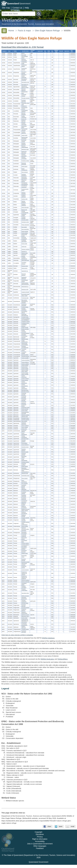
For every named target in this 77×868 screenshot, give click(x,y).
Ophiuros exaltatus (25, 580)
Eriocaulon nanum (25, 418)
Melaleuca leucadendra (24, 507)
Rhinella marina (25, 266)
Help (27, 8)
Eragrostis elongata (24, 560)
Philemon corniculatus (24, 158)
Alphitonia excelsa (25, 615)
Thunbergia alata (25, 298)
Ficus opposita (24, 483)
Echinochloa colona (24, 556)
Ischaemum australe (24, 567)
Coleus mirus (24, 429)
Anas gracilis (24, 227)
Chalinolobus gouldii (24, 63)
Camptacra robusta (25, 322)
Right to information (40, 842)
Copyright (38, 835)
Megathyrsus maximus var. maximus (24, 573)
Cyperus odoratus (25, 379)
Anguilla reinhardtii (25, 292)
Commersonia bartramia (24, 337)
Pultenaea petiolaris (24, 454)
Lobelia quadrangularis (25, 341)
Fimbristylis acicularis (24, 394)
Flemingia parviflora (23, 441)
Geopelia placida (25, 220)
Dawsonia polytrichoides (24, 613)
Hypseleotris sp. (25, 271)
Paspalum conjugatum (24, 587)
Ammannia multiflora (24, 464)
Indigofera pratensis (24, 450)
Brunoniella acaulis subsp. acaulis (25, 295)
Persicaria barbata (25, 608)
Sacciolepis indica (25, 593)
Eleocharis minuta (25, 392)
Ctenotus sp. (24, 252)
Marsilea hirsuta (25, 473)
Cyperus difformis (25, 362)
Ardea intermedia (25, 208)
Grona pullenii (24, 443)
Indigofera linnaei (25, 447)
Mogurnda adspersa (24, 275)
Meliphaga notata (25, 150)
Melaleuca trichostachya (24, 513)
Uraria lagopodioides (24, 460)
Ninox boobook (25, 172)
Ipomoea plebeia (25, 355)
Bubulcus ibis (24, 210)
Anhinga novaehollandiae (25, 212)
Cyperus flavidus (25, 366)
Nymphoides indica (25, 476)
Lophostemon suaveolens (24, 501)
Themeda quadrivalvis (24, 601)
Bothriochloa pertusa (24, 538)
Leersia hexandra (25, 570)
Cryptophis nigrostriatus (24, 241)
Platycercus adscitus (24, 181)
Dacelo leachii (24, 167)
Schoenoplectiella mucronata (25, 413)
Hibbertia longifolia (25, 415)
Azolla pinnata (24, 618)
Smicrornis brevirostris (24, 164)
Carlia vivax (24, 247)
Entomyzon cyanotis (24, 141)
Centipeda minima (25, 323)
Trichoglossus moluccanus (24, 186)
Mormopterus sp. (25, 85)
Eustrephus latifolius (24, 431)
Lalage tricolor (24, 135)
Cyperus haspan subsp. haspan (25, 371)
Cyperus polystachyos (24, 382)
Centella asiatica (25, 307)
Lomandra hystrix (25, 317)
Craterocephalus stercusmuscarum (25, 284)
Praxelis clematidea (24, 331)
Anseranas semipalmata (24, 238)
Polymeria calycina (25, 356)
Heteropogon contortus (24, 564)
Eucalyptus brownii (25, 491)
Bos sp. (23, 53)
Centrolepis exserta (24, 350)
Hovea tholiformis (25, 445)
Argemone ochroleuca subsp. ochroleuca (25, 529)
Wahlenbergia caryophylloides (25, 344)
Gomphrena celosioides (24, 305)
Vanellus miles (24, 199)
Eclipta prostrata (25, 328)
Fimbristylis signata (25, 408)
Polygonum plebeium (24, 610)
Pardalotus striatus (25, 161)
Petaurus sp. (24, 106)
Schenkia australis (25, 420)
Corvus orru (24, 119)
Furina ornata (24, 244)
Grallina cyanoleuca (24, 117)
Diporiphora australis (24, 255)
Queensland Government (38, 865)
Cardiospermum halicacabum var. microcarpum (25, 621)
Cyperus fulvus (25, 367)
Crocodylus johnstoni (24, 263)
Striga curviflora (25, 526)
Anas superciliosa (25, 229)
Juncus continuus (25, 426)
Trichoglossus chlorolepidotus (25, 184)
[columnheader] (4, 51)
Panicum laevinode (25, 582)
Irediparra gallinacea (24, 196)
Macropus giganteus (24, 90)
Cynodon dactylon (25, 543)
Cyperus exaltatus (25, 364)
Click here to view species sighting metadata (17, 635)
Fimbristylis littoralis (24, 405)
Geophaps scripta (25, 222)
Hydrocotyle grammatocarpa (25, 315)
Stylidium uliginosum (24, 627)
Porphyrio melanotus (24, 205)
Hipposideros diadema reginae (25, 87)
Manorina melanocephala (25, 147)
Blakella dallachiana (24, 489)
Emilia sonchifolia (25, 329)
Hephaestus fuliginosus (24, 278)
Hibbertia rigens (25, 417)
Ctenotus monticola (25, 249)
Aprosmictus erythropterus (24, 178)
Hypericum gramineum (24, 423)
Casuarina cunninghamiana (25, 347)
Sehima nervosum (25, 596)
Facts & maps (24, 31)
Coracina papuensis (24, 132)
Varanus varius (25, 253)
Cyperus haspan (25, 369)
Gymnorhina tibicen (24, 127)
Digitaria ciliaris (25, 553)
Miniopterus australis (24, 73)
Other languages (40, 849)
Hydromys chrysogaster (24, 60)
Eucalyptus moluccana (24, 496)
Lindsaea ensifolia (25, 462)
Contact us (17, 8)
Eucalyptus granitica (24, 493)
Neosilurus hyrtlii (25, 289)
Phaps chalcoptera (25, 225)
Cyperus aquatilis (25, 358)
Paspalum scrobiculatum (24, 590)
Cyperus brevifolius (25, 360)
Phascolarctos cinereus (24, 108)
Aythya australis (25, 231)
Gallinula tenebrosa (24, 202)
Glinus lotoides (24, 478)
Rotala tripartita (25, 466)
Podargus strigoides (23, 218)
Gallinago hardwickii (24, 193)
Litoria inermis (24, 268)
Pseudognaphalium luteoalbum (25, 334)
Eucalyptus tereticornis (24, 499)
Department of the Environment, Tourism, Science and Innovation (28, 24)
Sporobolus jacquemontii (24, 598)
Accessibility (40, 845)
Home (11, 31)
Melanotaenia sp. (25, 287)
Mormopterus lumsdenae (24, 80)
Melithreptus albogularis (24, 152)
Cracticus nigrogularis (24, 124)
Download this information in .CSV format (23, 47)
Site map (6, 8)
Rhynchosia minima (24, 457)
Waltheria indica (25, 339)
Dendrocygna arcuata (24, 235)
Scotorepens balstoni (24, 66)
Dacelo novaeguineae (24, 169)
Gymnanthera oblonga (24, 312)
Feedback (40, 852)
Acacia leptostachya (24, 434)
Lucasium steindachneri (24, 258)
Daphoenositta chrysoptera (24, 138)
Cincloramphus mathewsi (25, 111)
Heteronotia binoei (25, 260)
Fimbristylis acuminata (24, 397)
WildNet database (48, 638)
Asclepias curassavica (24, 309)
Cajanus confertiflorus (24, 437)
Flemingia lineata (25, 439)
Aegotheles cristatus (24, 215)
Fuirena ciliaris (24, 411)
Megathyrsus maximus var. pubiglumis (24, 578)
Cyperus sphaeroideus (24, 388)
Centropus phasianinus (24, 175)
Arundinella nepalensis (24, 536)
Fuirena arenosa (25, 409)
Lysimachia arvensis (24, 486)
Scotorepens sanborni (24, 69)
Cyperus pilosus (25, 380)
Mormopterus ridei (25, 82)
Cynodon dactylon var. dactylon (25, 546)
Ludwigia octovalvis (24, 520)
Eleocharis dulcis (25, 390)
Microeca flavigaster (24, 114)
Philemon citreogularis (24, 155)
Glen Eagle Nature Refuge (47, 31)
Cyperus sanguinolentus (25, 385)
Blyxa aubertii (24, 421)
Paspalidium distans (24, 584)
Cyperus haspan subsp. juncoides (25, 374)
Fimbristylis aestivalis (24, 400)
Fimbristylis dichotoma (24, 403)
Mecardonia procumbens (24, 533)
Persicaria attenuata (24, 606)
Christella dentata (25, 629)
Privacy (40, 840)
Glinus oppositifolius (24, 481)
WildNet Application (47, 659)
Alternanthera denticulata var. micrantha (25, 301)
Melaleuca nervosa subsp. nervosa (25, 510)
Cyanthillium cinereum (24, 325)
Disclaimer (40, 838)
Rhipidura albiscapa (23, 121)
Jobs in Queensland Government (40, 847)
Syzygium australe (25, 518)
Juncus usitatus (25, 427)
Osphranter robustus (24, 95)
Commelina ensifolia (24, 353)
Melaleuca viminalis (24, 516)
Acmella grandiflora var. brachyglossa (25, 319)
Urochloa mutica (25, 603)
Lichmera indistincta (24, 144)
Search (39, 14)
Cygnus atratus (25, 233)
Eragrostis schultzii (25, 562)
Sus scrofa (24, 55)
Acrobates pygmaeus (24, 101)
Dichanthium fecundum (24, 551)
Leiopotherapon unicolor (25, 281)
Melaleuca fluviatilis (24, 504)
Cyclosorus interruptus (24, 632)
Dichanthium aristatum (24, 548)
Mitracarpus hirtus (25, 616)
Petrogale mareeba (25, 98)
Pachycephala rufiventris (24, 130)
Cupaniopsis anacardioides (24, 624)
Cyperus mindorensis (24, 376)
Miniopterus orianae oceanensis (24, 76)
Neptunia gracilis (25, 452)
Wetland (63, 659)
